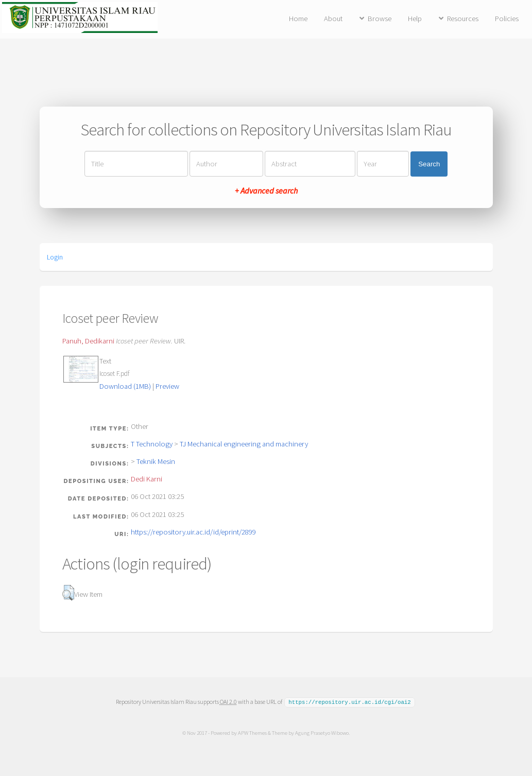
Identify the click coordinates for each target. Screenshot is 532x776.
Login (55, 257)
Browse (380, 19)
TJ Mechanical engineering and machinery (244, 444)
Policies (507, 19)
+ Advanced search (266, 191)
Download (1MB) (125, 386)
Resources (463, 19)
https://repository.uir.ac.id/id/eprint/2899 (193, 532)
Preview (167, 386)
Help (415, 19)
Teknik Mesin (156, 461)
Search (429, 164)
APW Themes (252, 732)
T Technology (152, 444)
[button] (68, 593)
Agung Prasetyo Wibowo (322, 732)
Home (298, 19)
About (333, 19)
